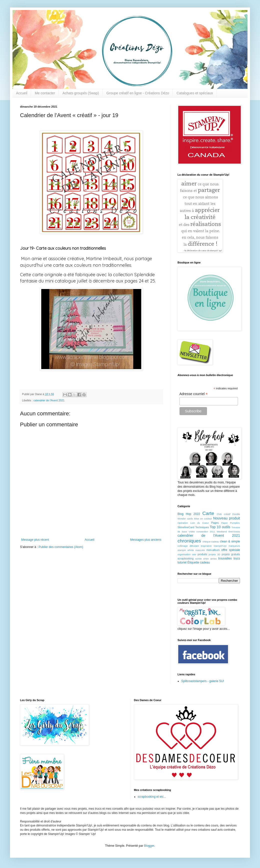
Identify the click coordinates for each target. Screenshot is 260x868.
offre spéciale (231, 550)
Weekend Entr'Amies (228, 532)
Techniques (202, 527)
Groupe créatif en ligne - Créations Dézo (138, 93)
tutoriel (182, 562)
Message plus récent (35, 540)
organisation (184, 554)
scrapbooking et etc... (152, 797)
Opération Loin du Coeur (193, 523)
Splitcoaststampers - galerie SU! (203, 681)
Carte (208, 513)
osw (194, 554)
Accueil (22, 93)
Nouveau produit (226, 518)
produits (202, 554)
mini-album (213, 550)
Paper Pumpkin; (231, 523)
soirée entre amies (206, 559)
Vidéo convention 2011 (202, 532)
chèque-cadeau (211, 542)
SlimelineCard (186, 527)
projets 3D (214, 554)
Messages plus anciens (146, 540)
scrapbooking (185, 558)
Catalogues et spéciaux (195, 93)
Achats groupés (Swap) (81, 93)
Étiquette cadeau (198, 562)
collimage (183, 546)
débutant (194, 546)
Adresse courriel (194, 394)
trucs (237, 558)
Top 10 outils (220, 527)
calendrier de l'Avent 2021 (49, 400)
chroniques (189, 541)
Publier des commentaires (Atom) (61, 547)
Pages (215, 523)
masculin (200, 550)
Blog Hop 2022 (189, 514)
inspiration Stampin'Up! (214, 546)
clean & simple (230, 541)
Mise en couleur (203, 519)
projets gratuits (231, 554)
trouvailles (225, 558)
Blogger (149, 846)
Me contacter (45, 93)
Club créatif (223, 514)
